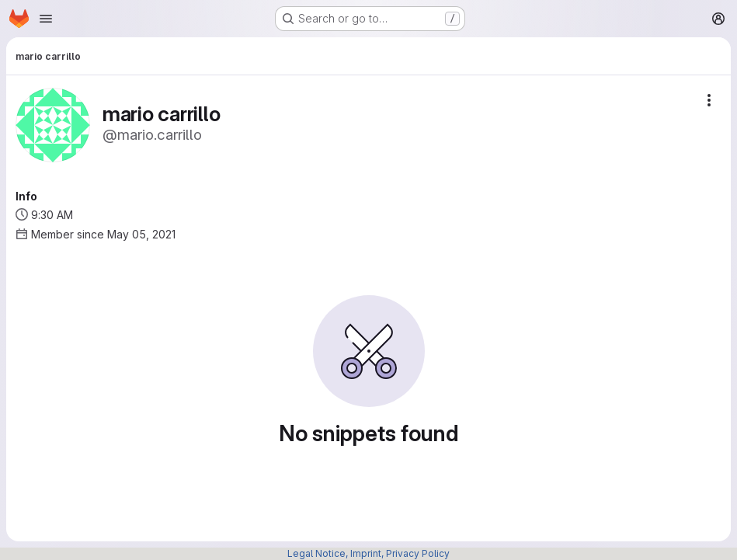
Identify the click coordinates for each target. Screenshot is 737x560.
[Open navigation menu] (46, 19)
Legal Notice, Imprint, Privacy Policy (368, 553)
